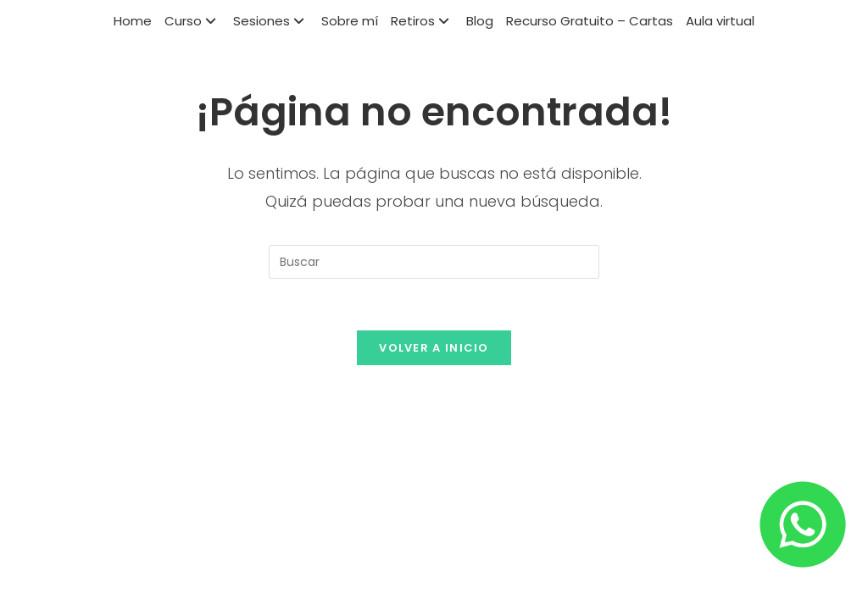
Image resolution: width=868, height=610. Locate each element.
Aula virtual (720, 21)
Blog (480, 21)
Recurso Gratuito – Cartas (590, 21)
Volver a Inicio (434, 348)
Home (133, 21)
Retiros (422, 21)
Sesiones (271, 21)
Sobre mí (350, 21)
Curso (192, 21)
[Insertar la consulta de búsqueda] (434, 262)
